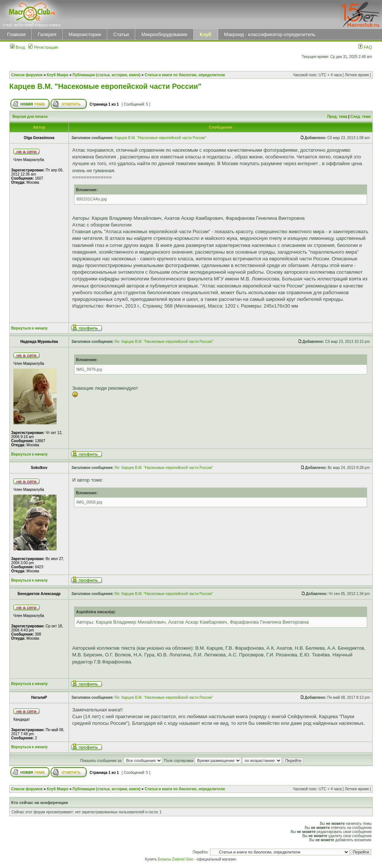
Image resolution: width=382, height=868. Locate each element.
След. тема (360, 117)
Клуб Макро (58, 75)
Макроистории (85, 34)
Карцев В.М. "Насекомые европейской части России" (105, 86)
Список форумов (27, 75)
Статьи (121, 34)
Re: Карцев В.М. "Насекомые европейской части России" (164, 342)
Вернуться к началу (29, 328)
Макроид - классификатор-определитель (270, 34)
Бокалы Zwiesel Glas (176, 859)
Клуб (205, 34)
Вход (17, 47)
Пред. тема (337, 117)
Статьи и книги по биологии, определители (185, 75)
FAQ (365, 47)
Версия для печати (30, 117)
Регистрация (43, 47)
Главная (16, 34)
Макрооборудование (164, 34)
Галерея (47, 34)
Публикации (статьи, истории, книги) (106, 75)
